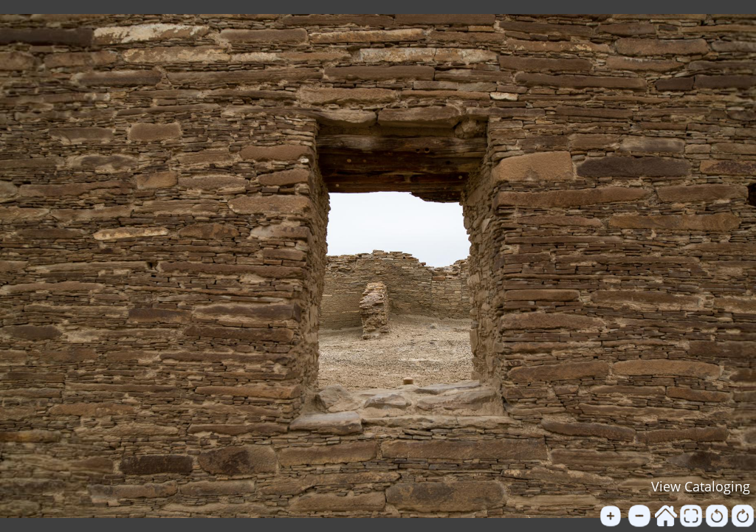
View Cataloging (701, 486)
